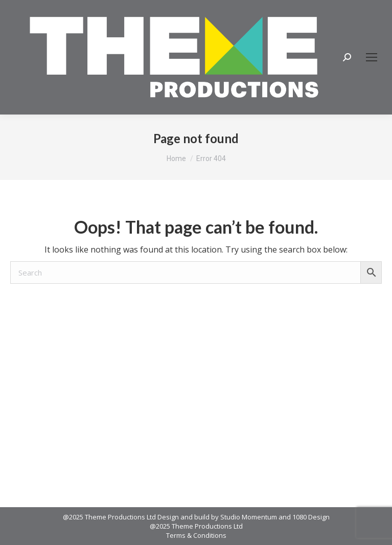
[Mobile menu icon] (372, 57)
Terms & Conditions (196, 535)
